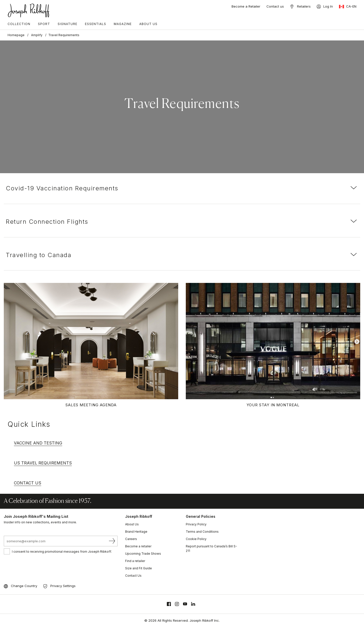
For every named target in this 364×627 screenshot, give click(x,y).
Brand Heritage (136, 532)
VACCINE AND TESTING (38, 443)
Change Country (24, 586)
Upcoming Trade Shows (143, 554)
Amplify (37, 35)
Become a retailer (138, 546)
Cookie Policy (196, 539)
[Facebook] (169, 604)
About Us (132, 524)
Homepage (16, 35)
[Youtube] (185, 604)
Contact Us (133, 576)
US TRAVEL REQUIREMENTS (43, 463)
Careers (131, 539)
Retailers (304, 6)
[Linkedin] (193, 604)
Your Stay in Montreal (273, 405)
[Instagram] (177, 604)
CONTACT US (28, 483)
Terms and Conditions (202, 532)
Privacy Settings (63, 586)
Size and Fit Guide (139, 568)
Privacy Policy (196, 524)
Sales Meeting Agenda (91, 405)
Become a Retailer (246, 6)
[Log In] (325, 7)
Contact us (275, 6)
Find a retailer (135, 561)
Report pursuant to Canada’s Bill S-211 (211, 548)
